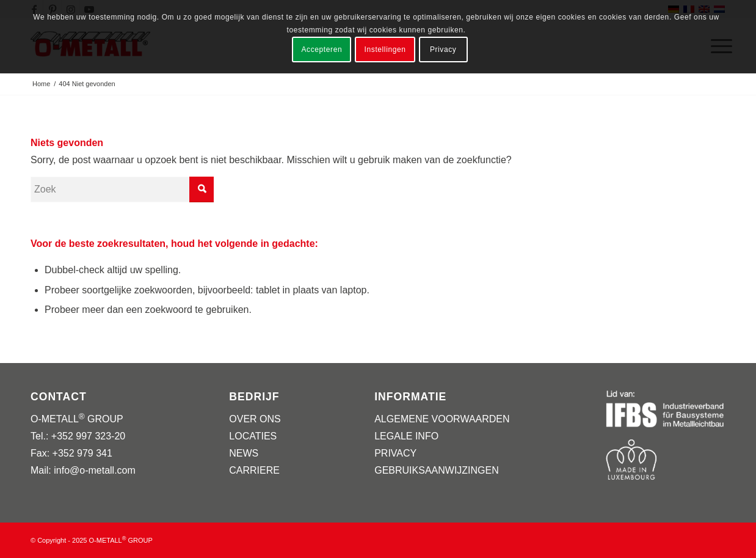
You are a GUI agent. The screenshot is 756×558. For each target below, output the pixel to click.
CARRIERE (254, 470)
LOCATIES (253, 436)
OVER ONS (255, 419)
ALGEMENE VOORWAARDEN (442, 419)
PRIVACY (395, 453)
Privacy (443, 50)
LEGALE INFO (406, 436)
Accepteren (322, 50)
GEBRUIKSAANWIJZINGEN (437, 470)
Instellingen (385, 50)
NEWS (244, 453)
